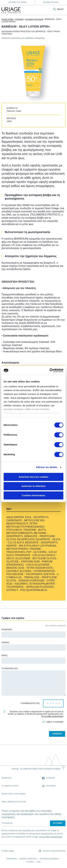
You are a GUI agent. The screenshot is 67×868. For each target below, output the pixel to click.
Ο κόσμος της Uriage (17, 2)
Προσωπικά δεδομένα (49, 859)
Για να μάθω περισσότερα (52, 716)
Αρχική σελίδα (8, 19)
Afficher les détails (47, 467)
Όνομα (6, 643)
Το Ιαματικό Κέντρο (10, 786)
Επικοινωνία (12, 859)
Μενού (60, 9)
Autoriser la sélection (34, 486)
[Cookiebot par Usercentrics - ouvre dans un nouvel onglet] (50, 370)
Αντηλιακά (19, 19)
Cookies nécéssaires (33, 495)
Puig (39, 862)
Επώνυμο (7, 630)
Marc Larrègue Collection (14, 802)
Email (5, 656)
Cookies (30, 862)
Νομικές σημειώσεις (28, 859)
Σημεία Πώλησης (52, 2)
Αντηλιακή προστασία (34, 19)
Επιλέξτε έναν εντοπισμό (52, 851)
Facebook (49, 778)
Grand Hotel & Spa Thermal (14, 794)
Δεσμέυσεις (7, 778)
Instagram (49, 786)
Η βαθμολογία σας (30, 703)
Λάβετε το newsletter (53, 722)
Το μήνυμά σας (10, 668)
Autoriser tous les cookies (33, 477)
